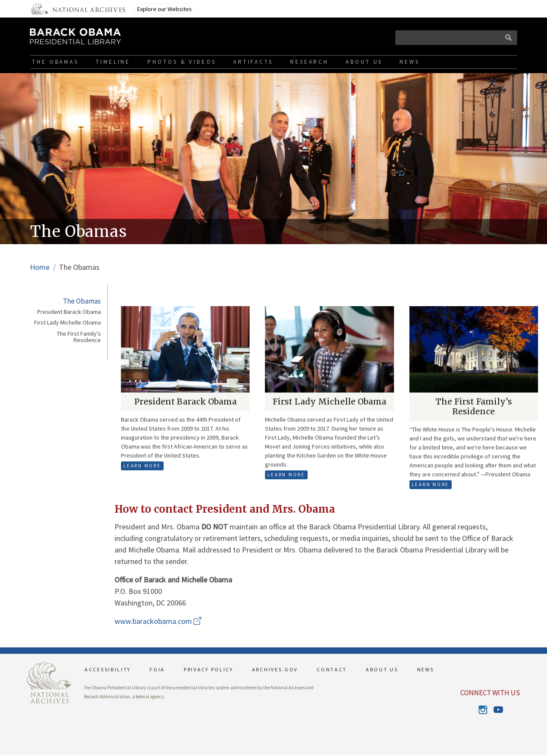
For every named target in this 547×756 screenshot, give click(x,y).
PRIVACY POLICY (209, 669)
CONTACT (332, 669)
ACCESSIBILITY (108, 669)
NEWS (426, 669)
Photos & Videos (182, 62)
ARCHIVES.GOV (275, 669)
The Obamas (55, 62)
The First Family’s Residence (474, 406)
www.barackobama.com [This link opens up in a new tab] (158, 621)
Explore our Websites (165, 9)
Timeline (113, 62)
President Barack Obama (69, 312)
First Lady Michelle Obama (68, 323)
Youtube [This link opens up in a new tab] (498, 710)
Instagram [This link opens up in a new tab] (483, 710)
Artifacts (253, 62)
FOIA (157, 669)
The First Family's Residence (79, 337)
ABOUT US (382, 669)
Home (40, 267)
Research (309, 62)
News (410, 62)
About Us (364, 62)
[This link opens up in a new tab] (49, 682)
